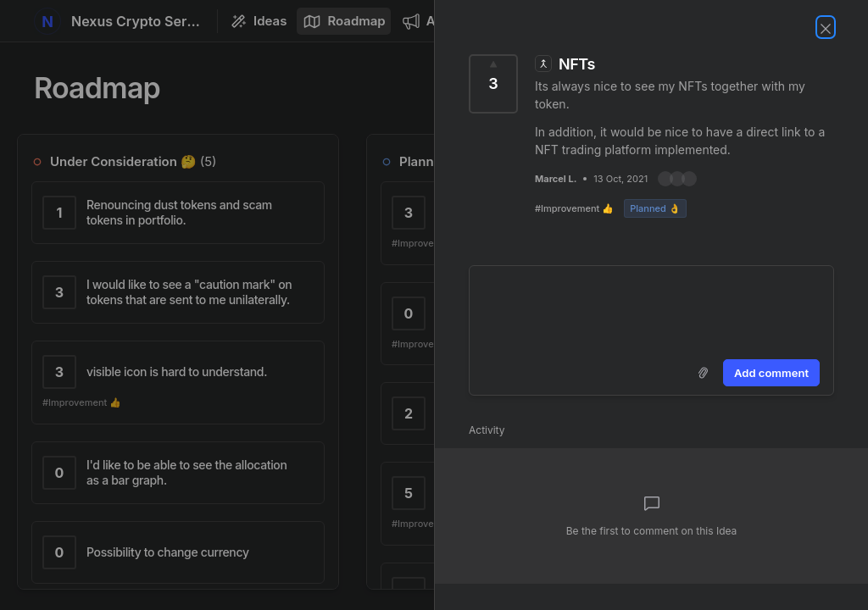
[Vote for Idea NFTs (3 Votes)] (493, 84)
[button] (677, 179)
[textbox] (651, 309)
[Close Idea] (826, 27)
